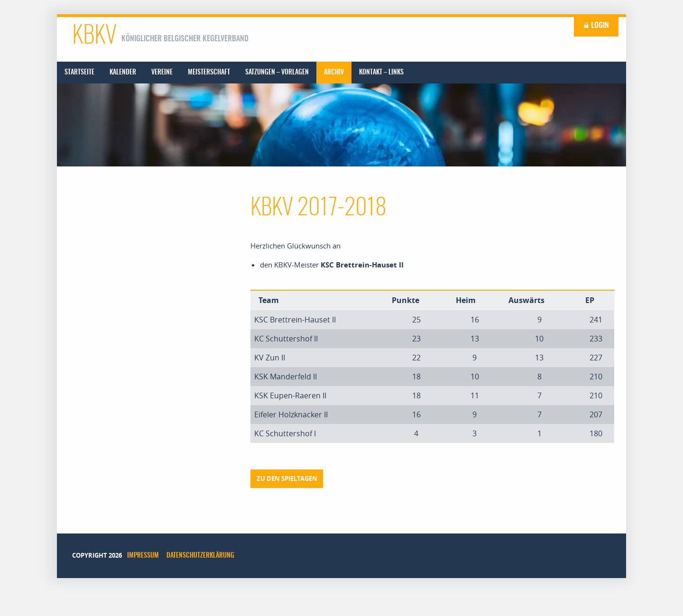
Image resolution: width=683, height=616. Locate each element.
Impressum (143, 556)
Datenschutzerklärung (200, 556)
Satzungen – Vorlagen (277, 73)
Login (596, 26)
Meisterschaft (209, 73)
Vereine (162, 73)
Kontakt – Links (381, 73)
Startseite (79, 73)
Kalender (123, 73)
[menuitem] (79, 73)
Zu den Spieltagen (287, 478)
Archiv (334, 73)
